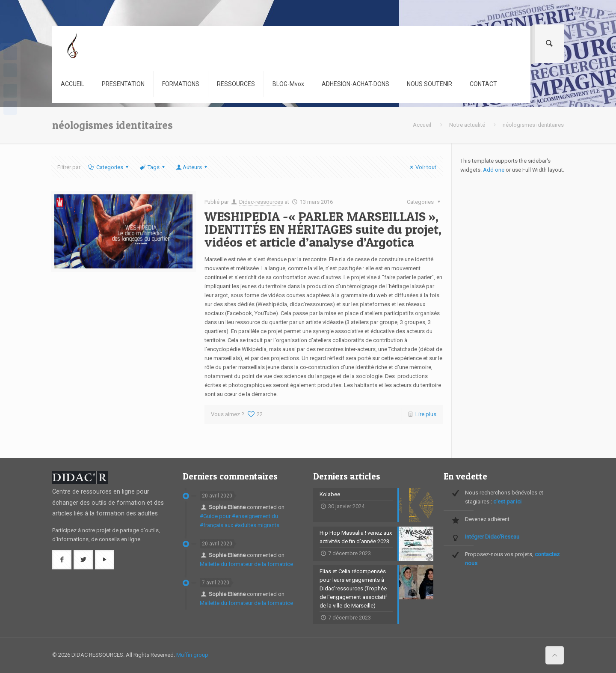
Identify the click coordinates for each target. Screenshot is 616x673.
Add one (494, 170)
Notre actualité (467, 125)
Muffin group (192, 655)
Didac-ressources (261, 202)
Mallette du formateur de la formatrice (246, 564)
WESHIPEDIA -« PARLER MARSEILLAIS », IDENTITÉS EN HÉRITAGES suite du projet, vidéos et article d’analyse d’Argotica (323, 229)
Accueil (422, 125)
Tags (153, 167)
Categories (109, 167)
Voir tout (422, 167)
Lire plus (426, 414)
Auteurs (192, 167)
